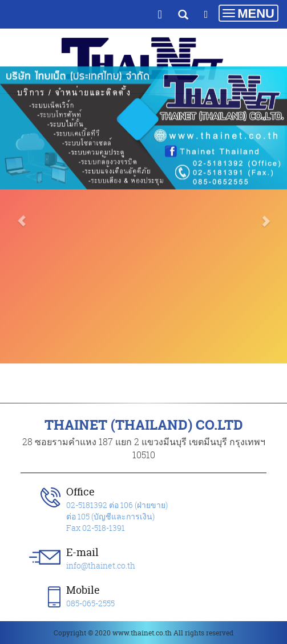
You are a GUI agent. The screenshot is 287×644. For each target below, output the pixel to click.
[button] (21, 185)
